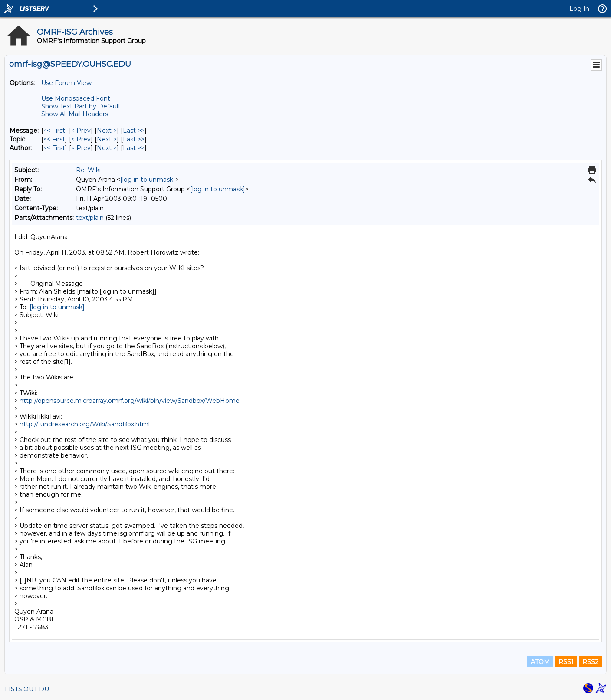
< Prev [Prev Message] (81, 131)
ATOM (540, 662)
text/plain (90, 218)
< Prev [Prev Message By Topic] (81, 139)
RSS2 (590, 662)
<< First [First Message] (54, 131)
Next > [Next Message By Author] (107, 148)
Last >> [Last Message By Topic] (134, 139)
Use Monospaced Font (76, 98)
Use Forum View (66, 83)
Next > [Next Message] (107, 131)
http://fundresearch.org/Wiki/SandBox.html (85, 424)
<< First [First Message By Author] (54, 148)
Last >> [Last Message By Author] (134, 148)
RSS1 (566, 662)
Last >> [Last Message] (134, 131)
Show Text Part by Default (81, 106)
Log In (579, 9)
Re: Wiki (88, 170)
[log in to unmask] (148, 180)
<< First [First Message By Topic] (54, 139)
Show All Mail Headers (75, 114)
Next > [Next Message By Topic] (107, 139)
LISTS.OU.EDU (27, 689)
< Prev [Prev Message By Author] (81, 148)
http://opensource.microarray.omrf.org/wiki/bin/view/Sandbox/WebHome (130, 401)
